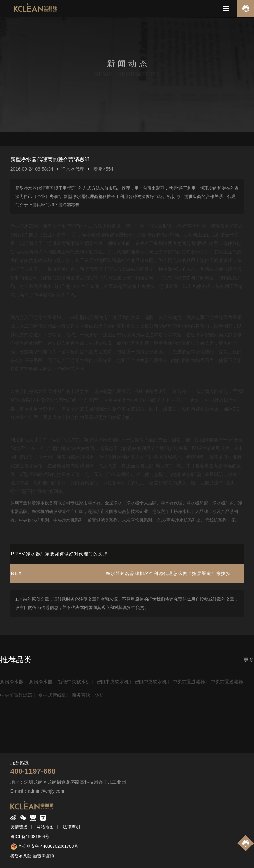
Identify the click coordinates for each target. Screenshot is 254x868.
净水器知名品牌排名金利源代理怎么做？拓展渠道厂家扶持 (168, 574)
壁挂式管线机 (52, 695)
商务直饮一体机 (88, 695)
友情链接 (19, 827)
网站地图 (45, 827)
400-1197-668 (33, 771)
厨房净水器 (12, 682)
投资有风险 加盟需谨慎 (32, 856)
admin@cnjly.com (46, 791)
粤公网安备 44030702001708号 (48, 846)
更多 (249, 660)
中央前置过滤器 (189, 682)
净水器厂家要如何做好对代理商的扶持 (67, 554)
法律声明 (71, 827)
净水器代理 (73, 169)
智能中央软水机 (74, 682)
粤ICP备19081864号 (30, 836)
